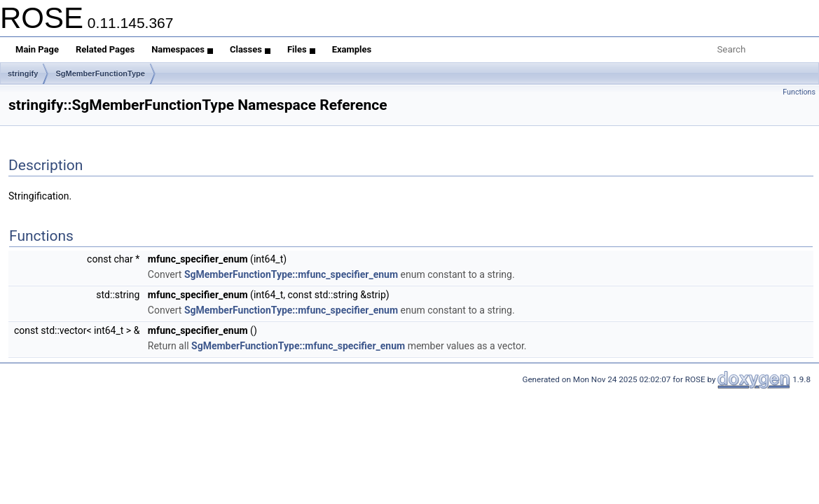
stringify (23, 73)
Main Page (37, 49)
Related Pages (105, 49)
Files (301, 49)
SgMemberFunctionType (100, 73)
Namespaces (182, 49)
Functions (799, 92)
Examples (352, 49)
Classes (250, 49)
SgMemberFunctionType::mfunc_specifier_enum (291, 274)
